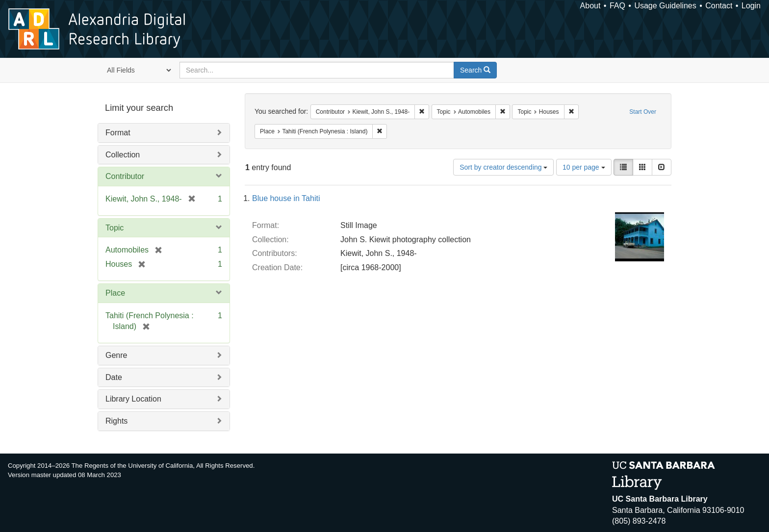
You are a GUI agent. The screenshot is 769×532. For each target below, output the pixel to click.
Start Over (643, 112)
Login (751, 6)
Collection (123, 155)
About (590, 6)
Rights (116, 421)
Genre (116, 355)
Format (118, 133)
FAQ (617, 6)
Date (114, 377)
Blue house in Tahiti (286, 198)
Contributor (125, 176)
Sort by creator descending (503, 167)
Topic (115, 228)
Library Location (133, 399)
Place (115, 293)
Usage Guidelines (665, 6)
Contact (719, 6)
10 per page (584, 167)
